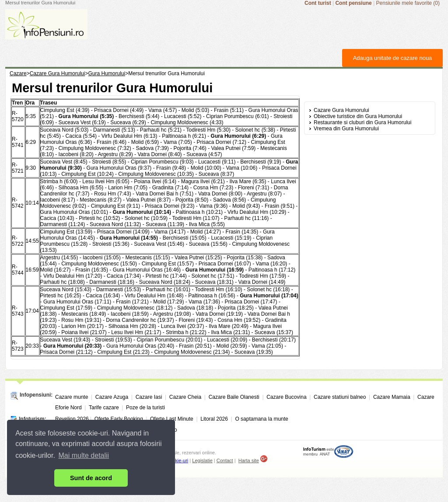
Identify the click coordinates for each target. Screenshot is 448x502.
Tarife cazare (104, 408)
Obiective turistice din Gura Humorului (358, 116)
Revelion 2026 (72, 419)
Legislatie (202, 460)
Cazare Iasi (149, 397)
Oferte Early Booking (119, 419)
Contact (225, 460)
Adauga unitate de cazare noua (393, 58)
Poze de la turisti (145, 408)
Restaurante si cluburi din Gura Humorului (362, 122)
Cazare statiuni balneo (340, 397)
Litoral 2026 (214, 419)
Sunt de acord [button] (91, 478)
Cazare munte (72, 397)
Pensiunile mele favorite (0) (408, 3)
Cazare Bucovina (286, 397)
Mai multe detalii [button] (84, 455)
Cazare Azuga (112, 397)
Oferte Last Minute (172, 419)
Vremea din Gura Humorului (346, 129)
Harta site (249, 460)
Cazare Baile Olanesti (234, 397)
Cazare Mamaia (392, 397)
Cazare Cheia (185, 397)
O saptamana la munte (261, 419)
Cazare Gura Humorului (341, 110)
